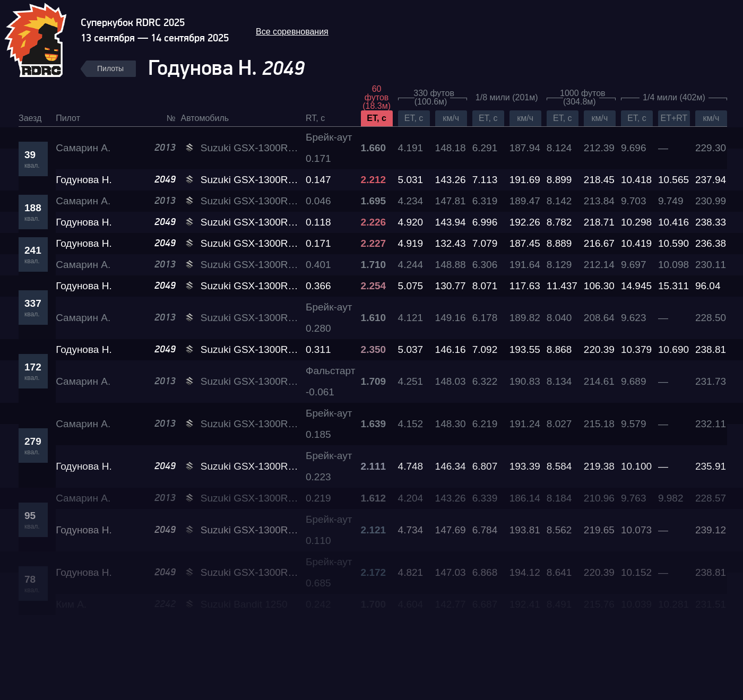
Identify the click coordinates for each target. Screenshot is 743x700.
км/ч (451, 118)
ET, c (376, 118)
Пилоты (110, 68)
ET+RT (674, 118)
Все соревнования (292, 32)
